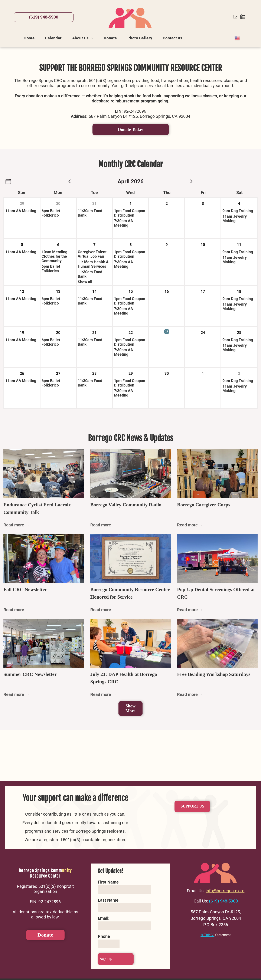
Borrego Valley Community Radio (126, 505)
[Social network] (243, 17)
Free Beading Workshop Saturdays (214, 674)
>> (202, 935)
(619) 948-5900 (223, 901)
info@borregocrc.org (225, 891)
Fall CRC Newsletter (25, 590)
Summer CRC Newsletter (30, 674)
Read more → (16, 525)
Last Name (108, 900)
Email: (104, 918)
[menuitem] (31, 38)
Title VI (209, 935)
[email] (235, 17)
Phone (104, 936)
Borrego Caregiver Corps (204, 505)
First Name (108, 882)
